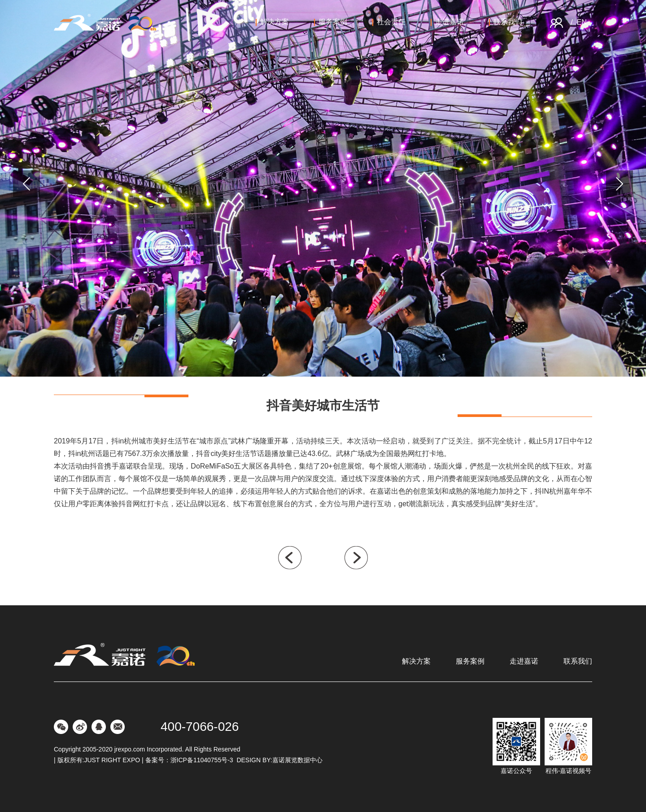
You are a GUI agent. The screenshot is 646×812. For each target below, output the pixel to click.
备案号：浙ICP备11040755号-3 (189, 760)
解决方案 (272, 22)
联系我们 (506, 22)
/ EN (579, 22)
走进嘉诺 (447, 22)
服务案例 (331, 22)
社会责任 (389, 22)
